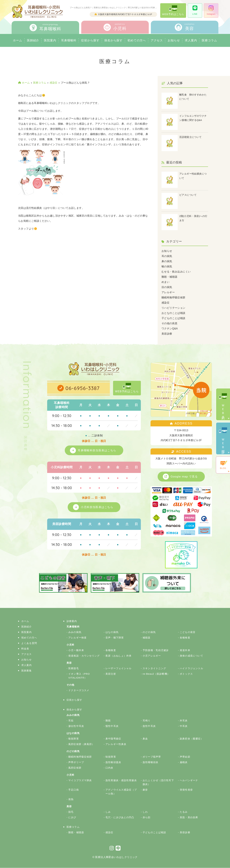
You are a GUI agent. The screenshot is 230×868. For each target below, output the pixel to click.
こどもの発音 (188, 632)
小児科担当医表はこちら (97, 507)
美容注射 (111, 674)
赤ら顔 (146, 817)
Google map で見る (184, 477)
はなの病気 (112, 632)
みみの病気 (75, 632)
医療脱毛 (74, 668)
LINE (195, 10)
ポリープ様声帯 (152, 757)
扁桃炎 (184, 762)
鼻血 (145, 739)
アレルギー (168, 292)
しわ (145, 812)
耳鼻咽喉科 (69, 40)
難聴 (108, 721)
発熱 (71, 799)
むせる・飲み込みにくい (176, 272)
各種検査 (185, 638)
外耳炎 (184, 721)
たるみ (184, 812)
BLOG (223, 465)
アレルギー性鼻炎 (116, 744)
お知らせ (174, 40)
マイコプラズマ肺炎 (80, 780)
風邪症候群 (75, 768)
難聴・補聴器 (169, 277)
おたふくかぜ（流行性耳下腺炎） (158, 782)
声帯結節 (185, 757)
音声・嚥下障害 (115, 638)
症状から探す (90, 40)
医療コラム (209, 40)
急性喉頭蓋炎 (113, 762)
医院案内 (50, 40)
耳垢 (71, 721)
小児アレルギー (152, 656)
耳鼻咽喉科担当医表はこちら (97, 450)
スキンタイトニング (154, 668)
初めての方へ (29, 638)
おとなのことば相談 (173, 313)
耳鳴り (146, 721)
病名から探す (113, 40)
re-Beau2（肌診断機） (156, 674)
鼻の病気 (167, 261)
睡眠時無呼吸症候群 (173, 297)
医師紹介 (33, 40)
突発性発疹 (186, 790)
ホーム (18, 40)
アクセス (157, 40)
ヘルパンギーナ (189, 780)
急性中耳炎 (149, 726)
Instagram (211, 10)
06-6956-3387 (83, 388)
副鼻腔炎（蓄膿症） (191, 739)
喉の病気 (167, 266)
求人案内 (191, 40)
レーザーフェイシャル (118, 668)
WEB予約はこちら (173, 10)
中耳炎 (184, 726)
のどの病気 (149, 632)
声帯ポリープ (76, 762)
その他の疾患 (169, 323)
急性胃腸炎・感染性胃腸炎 (121, 780)
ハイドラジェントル (191, 668)
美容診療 (167, 334)
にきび (72, 817)
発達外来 (185, 650)
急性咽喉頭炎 (150, 762)
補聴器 (146, 638)
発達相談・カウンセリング (84, 656)
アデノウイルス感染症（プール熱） (121, 792)
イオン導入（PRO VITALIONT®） (79, 676)
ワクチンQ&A (170, 329)
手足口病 (74, 790)
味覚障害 (111, 757)
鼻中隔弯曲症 (113, 739)
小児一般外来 (76, 650)
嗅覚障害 (74, 739)
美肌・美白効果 (189, 817)
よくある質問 (29, 643)
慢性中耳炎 (112, 726)
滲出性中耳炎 (76, 726)
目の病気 (167, 287)
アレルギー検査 (77, 638)
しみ (108, 812)
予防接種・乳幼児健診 (156, 650)
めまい (165, 282)
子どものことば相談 (173, 318)
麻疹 (145, 790)
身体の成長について (191, 656)
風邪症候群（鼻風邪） (81, 744)
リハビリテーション (173, 308)
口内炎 (109, 768)
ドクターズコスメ (79, 690)
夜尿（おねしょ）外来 (118, 656)
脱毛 (71, 812)
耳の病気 (167, 256)
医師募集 (27, 671)
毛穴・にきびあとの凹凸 (120, 817)
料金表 (25, 649)
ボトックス (186, 674)
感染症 (165, 303)
